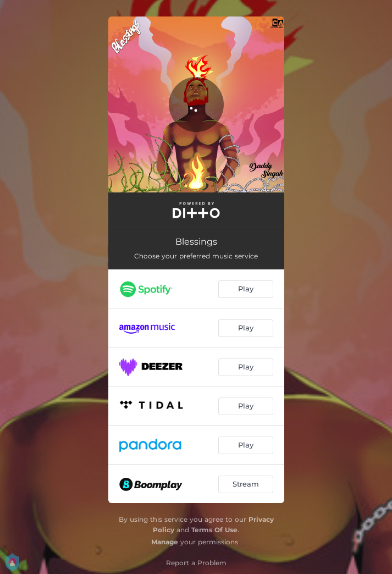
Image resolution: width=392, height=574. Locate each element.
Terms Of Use (214, 530)
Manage (165, 542)
